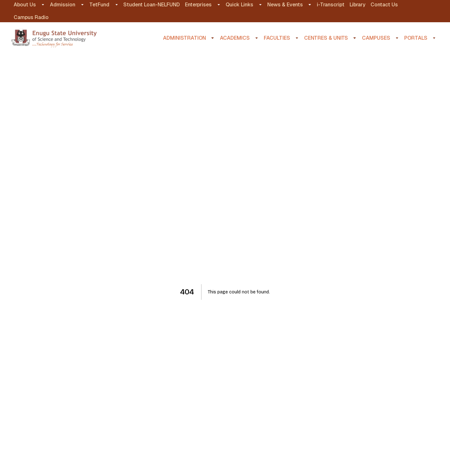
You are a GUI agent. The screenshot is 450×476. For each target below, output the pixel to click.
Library (358, 5)
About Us (25, 5)
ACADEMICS (235, 38)
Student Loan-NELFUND (152, 5)
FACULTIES (277, 38)
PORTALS (416, 38)
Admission (63, 5)
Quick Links (239, 5)
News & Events (285, 5)
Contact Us (384, 5)
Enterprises (198, 5)
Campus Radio (31, 17)
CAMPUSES (376, 38)
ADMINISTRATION (184, 38)
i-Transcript (331, 5)
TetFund (99, 5)
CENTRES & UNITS (326, 38)
